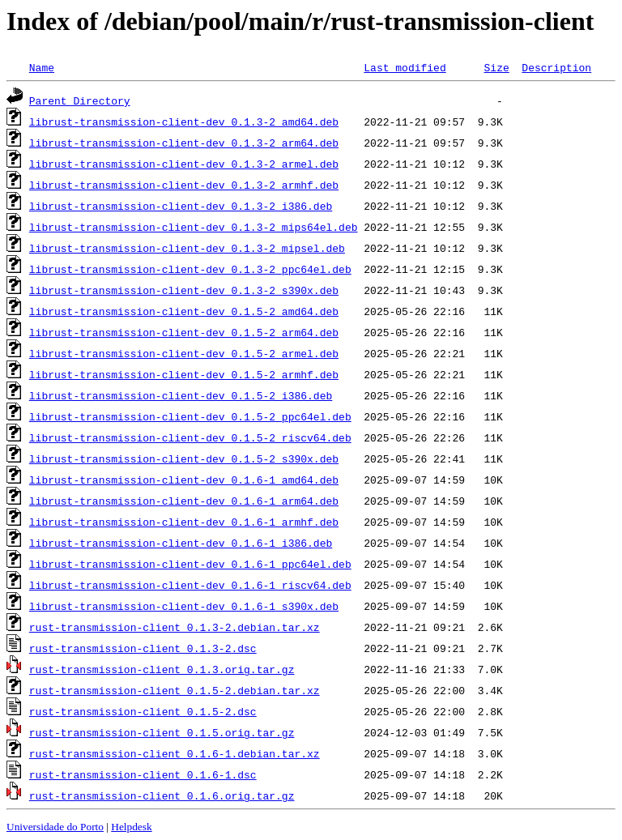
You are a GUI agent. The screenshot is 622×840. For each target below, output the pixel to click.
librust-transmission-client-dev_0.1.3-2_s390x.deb (184, 290)
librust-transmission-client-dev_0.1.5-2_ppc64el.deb (190, 416)
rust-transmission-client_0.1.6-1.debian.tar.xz (175, 753)
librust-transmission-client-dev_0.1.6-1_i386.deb (181, 543)
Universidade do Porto (55, 827)
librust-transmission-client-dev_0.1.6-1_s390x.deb (184, 606)
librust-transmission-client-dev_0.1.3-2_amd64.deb (184, 122)
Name (42, 67)
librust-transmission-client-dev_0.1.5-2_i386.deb (181, 395)
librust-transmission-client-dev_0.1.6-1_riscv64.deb (190, 585)
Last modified (405, 67)
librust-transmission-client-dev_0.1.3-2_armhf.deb (184, 185)
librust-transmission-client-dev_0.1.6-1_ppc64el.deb (190, 564)
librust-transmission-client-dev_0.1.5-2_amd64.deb (184, 311)
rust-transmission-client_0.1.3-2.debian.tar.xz (175, 627)
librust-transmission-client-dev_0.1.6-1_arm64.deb (184, 501)
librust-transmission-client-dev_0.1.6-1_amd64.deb (184, 480)
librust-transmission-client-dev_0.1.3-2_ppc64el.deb (190, 269)
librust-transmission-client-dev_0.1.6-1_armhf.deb (184, 522)
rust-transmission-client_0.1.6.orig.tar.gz (162, 795)
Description (556, 67)
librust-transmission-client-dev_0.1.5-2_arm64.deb (184, 332)
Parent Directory (80, 100)
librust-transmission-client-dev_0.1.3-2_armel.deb (184, 164)
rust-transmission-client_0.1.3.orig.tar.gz (162, 669)
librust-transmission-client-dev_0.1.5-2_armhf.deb (184, 374)
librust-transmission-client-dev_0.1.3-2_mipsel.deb (187, 248)
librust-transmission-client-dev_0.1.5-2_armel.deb (184, 353)
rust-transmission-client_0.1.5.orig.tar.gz (162, 732)
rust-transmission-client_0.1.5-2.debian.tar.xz (175, 690)
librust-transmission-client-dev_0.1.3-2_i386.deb (181, 206)
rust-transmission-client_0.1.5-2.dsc (143, 711)
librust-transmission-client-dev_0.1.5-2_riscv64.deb (190, 437)
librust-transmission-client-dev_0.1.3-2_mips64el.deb (194, 227)
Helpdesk (131, 827)
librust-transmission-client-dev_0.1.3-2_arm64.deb (184, 143)
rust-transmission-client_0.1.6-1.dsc (143, 774)
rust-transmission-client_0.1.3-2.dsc (143, 648)
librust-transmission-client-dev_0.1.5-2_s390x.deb (184, 458)
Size (496, 67)
